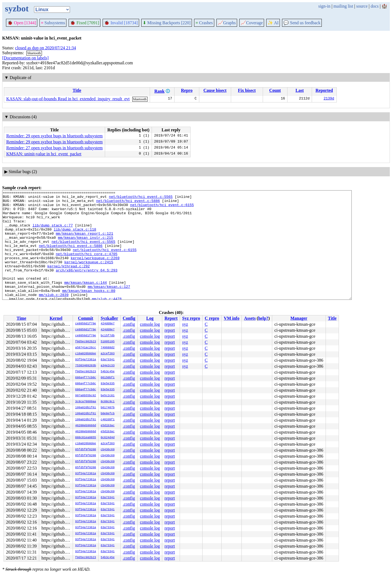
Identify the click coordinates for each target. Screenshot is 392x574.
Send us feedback (302, 23)
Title (77, 90)
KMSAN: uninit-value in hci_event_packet (44, 154)
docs (374, 6)
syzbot (17, 8)
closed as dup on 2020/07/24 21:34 (46, 48)
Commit (85, 318)
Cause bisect (215, 90)
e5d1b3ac (108, 426)
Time (21, 318)
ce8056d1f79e (86, 324)
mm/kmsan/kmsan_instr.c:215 (86, 247)
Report (171, 318)
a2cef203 (108, 354)
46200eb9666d (86, 426)
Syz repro (191, 318)
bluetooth (34, 53)
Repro (187, 90)
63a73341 (108, 360)
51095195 (108, 342)
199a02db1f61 (86, 408)
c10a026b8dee (86, 354)
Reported (324, 90)
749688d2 (108, 348)
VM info (232, 318)
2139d (329, 99)
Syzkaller (109, 318)
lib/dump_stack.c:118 (75, 237)
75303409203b (86, 366)
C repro (212, 318)
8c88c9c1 (108, 402)
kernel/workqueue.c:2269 (95, 272)
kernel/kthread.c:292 (69, 282)
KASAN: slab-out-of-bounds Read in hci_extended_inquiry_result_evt (68, 99)
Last (300, 90)
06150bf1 (108, 378)
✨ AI (273, 23)
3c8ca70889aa (86, 402)
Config (129, 318)
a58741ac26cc (86, 348)
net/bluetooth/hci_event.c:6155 (162, 208)
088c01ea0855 (86, 438)
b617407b (108, 408)
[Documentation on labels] (25, 58)
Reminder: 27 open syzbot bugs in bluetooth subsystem (54, 148)
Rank (159, 91)
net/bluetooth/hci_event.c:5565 (141, 198)
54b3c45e (108, 372)
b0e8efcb (108, 414)
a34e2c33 (108, 366)
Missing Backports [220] (167, 23)
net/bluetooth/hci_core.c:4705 (87, 267)
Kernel (56, 318)
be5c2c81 (108, 396)
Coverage (252, 23)
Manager (299, 318)
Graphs (227, 23)
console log (150, 324)
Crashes (204, 23)
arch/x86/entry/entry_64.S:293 (87, 286)
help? (263, 318)
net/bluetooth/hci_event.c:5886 (128, 203)
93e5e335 (108, 384)
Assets (250, 318)
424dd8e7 (108, 324)
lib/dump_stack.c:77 (53, 232)
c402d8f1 (108, 420)
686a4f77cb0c (86, 378)
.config (129, 324)
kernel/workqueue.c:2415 (89, 277)
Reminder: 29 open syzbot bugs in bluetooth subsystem (54, 136)
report (170, 324)
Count (275, 90)
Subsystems (53, 23)
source (362, 6)
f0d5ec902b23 (86, 342)
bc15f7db (108, 336)
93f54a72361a (86, 360)
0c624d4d (108, 438)
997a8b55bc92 (86, 396)
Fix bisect (247, 90)
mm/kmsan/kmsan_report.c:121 (85, 242)
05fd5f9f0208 (86, 450)
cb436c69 (108, 450)
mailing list (343, 6)
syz (185, 324)
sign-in (324, 6)
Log (150, 318)
